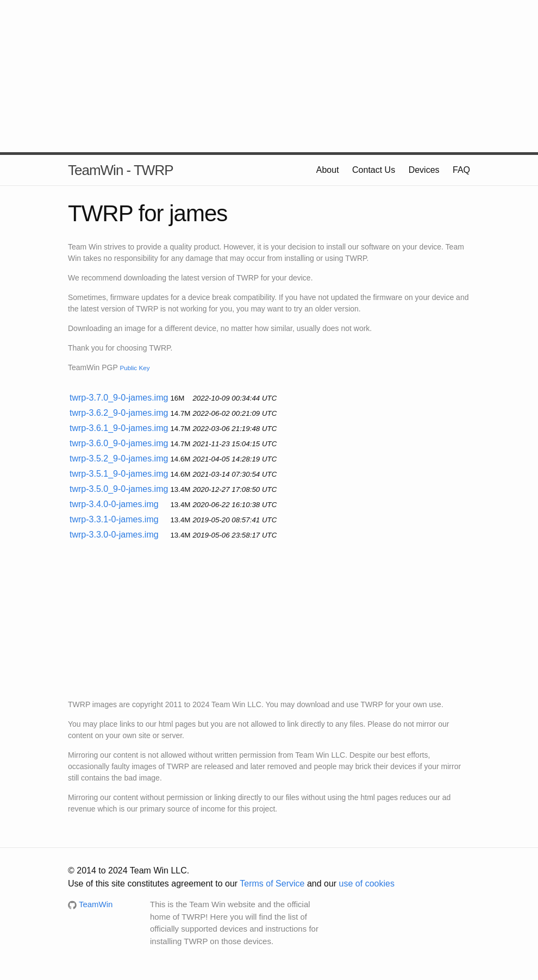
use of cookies (367, 884)
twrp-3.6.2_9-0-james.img (119, 413)
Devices (424, 170)
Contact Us (374, 170)
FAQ (461, 170)
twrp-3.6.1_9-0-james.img (119, 428)
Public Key (134, 368)
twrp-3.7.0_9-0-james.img (119, 398)
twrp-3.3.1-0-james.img (114, 519)
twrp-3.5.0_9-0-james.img (119, 489)
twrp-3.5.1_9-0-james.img (119, 474)
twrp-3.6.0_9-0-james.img (119, 443)
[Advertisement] (269, 76)
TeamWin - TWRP (121, 170)
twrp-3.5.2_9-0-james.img (119, 458)
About (328, 170)
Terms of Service (272, 884)
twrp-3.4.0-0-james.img (114, 504)
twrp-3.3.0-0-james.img (114, 535)
